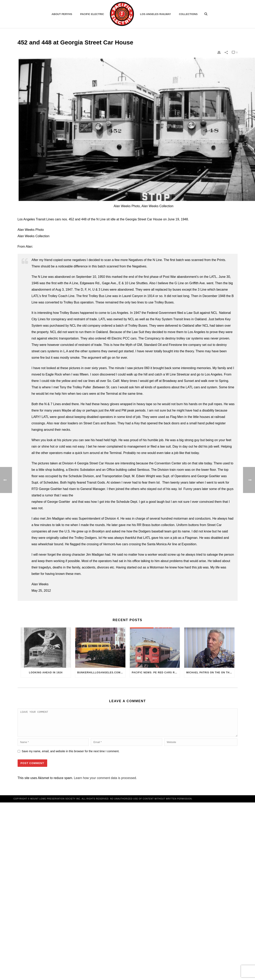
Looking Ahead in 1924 (46, 673)
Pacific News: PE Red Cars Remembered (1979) (156, 673)
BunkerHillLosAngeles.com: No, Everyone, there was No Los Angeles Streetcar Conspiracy (101, 673)
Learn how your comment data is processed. (105, 783)
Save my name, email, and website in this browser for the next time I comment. (71, 756)
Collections (188, 14)
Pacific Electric (92, 14)
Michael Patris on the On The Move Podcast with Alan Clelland (210, 673)
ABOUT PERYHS (62, 14)
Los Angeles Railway (155, 14)
